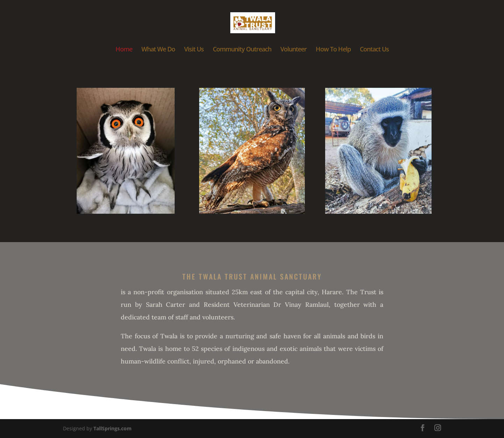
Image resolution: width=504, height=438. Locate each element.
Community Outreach (242, 50)
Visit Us (194, 50)
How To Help (333, 50)
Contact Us (374, 50)
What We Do (158, 50)
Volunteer (293, 50)
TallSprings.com (113, 428)
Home (124, 50)
